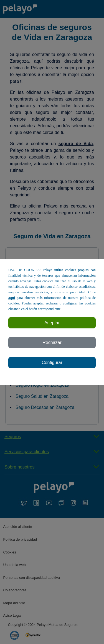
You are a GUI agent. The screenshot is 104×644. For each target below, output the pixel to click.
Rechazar (52, 342)
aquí (12, 298)
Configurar (52, 363)
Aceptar (52, 323)
